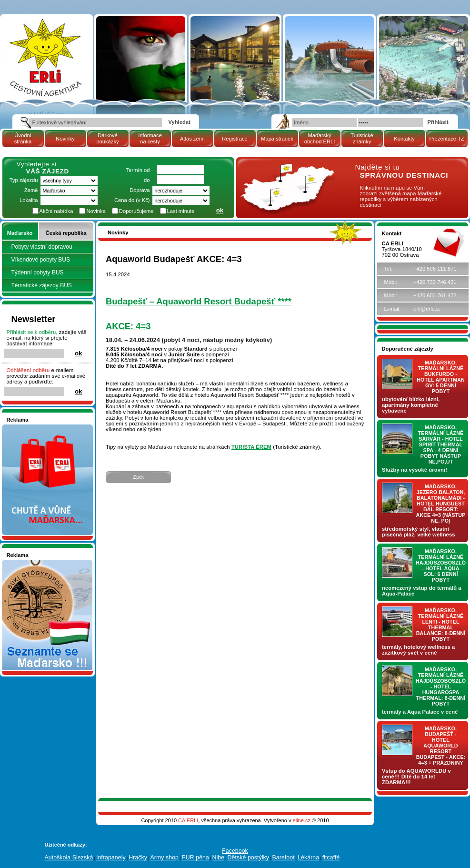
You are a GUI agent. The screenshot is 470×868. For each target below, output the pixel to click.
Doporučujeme (136, 211)
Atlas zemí (192, 139)
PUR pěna (195, 858)
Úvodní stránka (23, 138)
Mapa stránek (277, 139)
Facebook (235, 851)
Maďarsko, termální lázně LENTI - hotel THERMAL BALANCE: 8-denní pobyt (441, 625)
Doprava (140, 190)
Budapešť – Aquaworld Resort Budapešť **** (199, 301)
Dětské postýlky (248, 858)
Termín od (138, 170)
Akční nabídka (56, 211)
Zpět (138, 477)
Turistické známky (362, 138)
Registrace (235, 139)
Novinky (65, 139)
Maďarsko (20, 233)
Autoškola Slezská (69, 858)
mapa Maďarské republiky (286, 169)
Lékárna (308, 858)
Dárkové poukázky (107, 138)
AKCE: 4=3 (128, 326)
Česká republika (66, 233)
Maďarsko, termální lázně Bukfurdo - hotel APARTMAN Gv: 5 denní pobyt (441, 377)
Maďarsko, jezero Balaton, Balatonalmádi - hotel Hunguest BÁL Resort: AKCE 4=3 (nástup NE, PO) (441, 504)
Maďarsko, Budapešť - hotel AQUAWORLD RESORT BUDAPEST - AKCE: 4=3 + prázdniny (441, 746)
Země (31, 190)
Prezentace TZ (446, 139)
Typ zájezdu (24, 180)
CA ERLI (188, 820)
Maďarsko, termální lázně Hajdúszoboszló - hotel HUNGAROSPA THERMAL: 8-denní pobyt (441, 686)
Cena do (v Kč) (132, 200)
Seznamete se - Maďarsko (39, 563)
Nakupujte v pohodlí (31, 427)
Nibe (218, 858)
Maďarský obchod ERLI (320, 138)
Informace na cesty (150, 138)
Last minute (181, 211)
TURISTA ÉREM (251, 447)
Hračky (138, 858)
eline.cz (302, 820)
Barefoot (283, 858)
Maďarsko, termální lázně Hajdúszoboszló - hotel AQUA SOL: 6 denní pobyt (441, 565)
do (147, 180)
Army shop (164, 858)
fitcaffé (331, 858)
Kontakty (404, 139)
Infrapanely (111, 858)
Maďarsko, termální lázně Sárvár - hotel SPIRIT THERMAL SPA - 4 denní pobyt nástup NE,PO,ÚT (441, 444)
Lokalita (29, 200)
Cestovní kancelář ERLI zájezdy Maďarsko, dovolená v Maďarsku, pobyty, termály (45, 43)
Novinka (96, 211)
